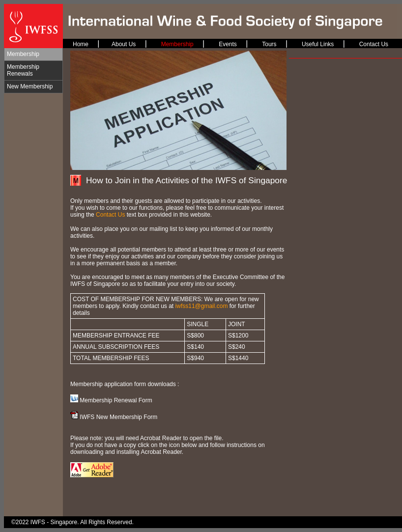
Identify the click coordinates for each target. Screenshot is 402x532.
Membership (23, 54)
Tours (269, 44)
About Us (124, 44)
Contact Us (374, 44)
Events (228, 44)
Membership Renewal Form (116, 400)
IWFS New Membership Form (118, 417)
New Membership (30, 86)
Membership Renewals (23, 70)
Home (81, 44)
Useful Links (318, 44)
